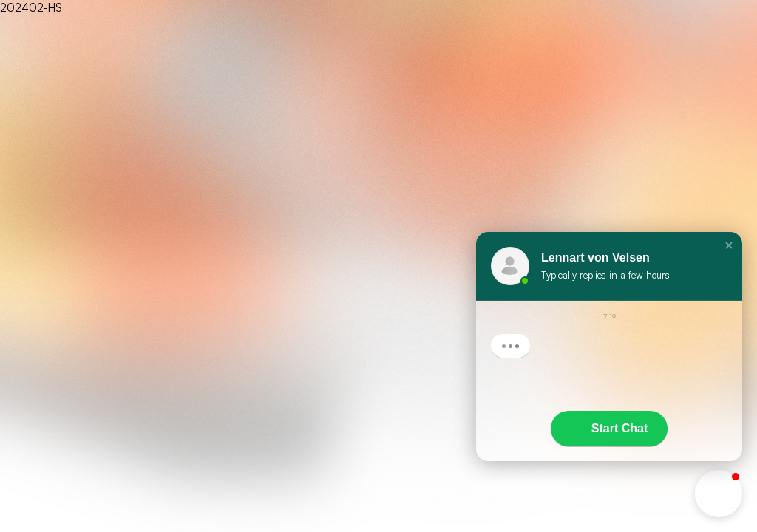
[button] (729, 245)
